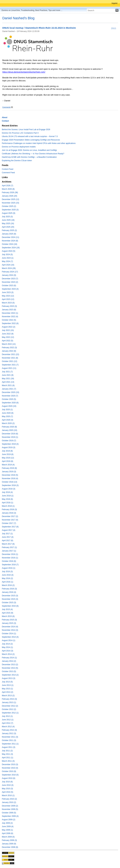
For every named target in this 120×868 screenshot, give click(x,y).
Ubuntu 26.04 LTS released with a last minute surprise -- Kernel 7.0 (30, 136)
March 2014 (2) (8, 654)
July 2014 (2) (7, 644)
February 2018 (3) (9, 509)
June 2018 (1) (8, 496)
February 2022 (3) (9, 348)
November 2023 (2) (10, 282)
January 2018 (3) (9, 513)
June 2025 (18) (8, 220)
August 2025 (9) (9, 213)
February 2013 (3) (9, 699)
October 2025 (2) (9, 206)
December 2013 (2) (10, 665)
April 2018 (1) (7, 503)
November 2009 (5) (10, 809)
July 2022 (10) (8, 330)
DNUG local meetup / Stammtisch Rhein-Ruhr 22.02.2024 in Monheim (39, 28)
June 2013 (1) (8, 685)
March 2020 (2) (8, 423)
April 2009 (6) (7, 833)
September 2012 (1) (10, 713)
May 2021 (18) (8, 379)
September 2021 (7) (10, 365)
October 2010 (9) (9, 771)
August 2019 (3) (9, 447)
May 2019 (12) (8, 458)
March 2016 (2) (8, 585)
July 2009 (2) (7, 823)
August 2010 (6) (9, 778)
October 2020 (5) (9, 399)
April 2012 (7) (7, 723)
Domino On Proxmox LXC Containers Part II (20, 133)
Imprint (114, 3)
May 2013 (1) (7, 689)
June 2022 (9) (8, 334)
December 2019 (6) (10, 434)
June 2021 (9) (8, 375)
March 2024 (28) (9, 268)
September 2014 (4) (10, 637)
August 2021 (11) (9, 368)
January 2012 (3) (9, 733)
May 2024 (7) (7, 261)
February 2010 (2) (9, 799)
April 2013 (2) (7, 692)
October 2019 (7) (9, 441)
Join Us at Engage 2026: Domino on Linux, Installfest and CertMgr (29, 150)
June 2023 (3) (8, 292)
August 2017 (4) (9, 530)
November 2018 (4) (10, 478)
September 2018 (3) (10, 485)
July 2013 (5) (7, 682)
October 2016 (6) (9, 561)
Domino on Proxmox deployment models (19, 147)
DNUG (114, 28)
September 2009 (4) (10, 816)
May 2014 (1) (7, 647)
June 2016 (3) (8, 575)
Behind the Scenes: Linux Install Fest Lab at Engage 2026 (26, 130)
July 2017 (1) (7, 534)
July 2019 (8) (7, 451)
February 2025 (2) (9, 230)
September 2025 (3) (10, 210)
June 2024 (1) (8, 258)
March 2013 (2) (8, 696)
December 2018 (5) (10, 475)
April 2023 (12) (8, 299)
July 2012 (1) (7, 716)
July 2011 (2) (7, 751)
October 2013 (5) (9, 671)
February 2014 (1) (9, 658)
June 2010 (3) (8, 785)
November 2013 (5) (10, 668)
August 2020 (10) (9, 406)
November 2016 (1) (10, 558)
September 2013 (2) (10, 675)
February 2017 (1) (9, 547)
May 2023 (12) (8, 296)
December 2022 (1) (10, 313)
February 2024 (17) (10, 272)
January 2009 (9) (9, 844)
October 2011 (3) (9, 740)
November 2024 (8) (10, 241)
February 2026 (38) (10, 192)
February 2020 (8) (9, 427)
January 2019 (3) (9, 472)
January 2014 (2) (9, 661)
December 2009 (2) (10, 806)
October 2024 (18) (9, 244)
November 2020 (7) (10, 396)
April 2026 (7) (7, 186)
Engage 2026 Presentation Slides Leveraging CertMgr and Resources (31, 140)
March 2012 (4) (8, 727)
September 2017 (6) (10, 527)
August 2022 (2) (9, 327)
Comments (6, 107)
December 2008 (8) (10, 847)
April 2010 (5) (7, 792)
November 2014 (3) (10, 630)
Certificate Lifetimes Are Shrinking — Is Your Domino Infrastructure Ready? (33, 154)
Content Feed (8, 169)
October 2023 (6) (9, 286)
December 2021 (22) (10, 354)
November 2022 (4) (10, 317)
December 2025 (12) (10, 199)
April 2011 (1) (7, 758)
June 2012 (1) (8, 720)
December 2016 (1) (10, 554)
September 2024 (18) (11, 248)
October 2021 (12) (9, 361)
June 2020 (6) (8, 413)
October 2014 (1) (9, 634)
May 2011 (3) (7, 754)
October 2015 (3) (9, 603)
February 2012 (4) (9, 730)
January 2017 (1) (9, 551)
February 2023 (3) (9, 306)
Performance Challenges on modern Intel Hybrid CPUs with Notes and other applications (39, 143)
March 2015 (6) (8, 616)
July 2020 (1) (7, 410)
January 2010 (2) (9, 802)
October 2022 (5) (9, 320)
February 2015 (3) (9, 620)
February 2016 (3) (9, 589)
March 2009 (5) (8, 837)
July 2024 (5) (7, 255)
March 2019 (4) (8, 465)
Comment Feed (8, 173)
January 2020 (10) (9, 430)
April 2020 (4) (7, 420)
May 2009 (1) (7, 830)
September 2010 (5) (10, 775)
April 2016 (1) (7, 582)
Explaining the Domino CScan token (17, 161)
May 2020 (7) (7, 416)
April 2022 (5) (7, 341)
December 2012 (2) (10, 706)
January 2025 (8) (9, 234)
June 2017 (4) (8, 537)
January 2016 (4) (9, 592)
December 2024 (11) (10, 237)
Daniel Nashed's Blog (18, 18)
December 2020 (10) (10, 392)
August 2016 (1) (9, 568)
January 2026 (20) (9, 196)
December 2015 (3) (10, 596)
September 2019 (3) (10, 444)
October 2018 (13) (9, 482)
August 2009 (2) (9, 820)
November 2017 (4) (10, 520)
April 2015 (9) (7, 613)
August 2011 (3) (9, 747)
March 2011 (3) (8, 761)
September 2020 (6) (10, 403)
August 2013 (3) (9, 678)
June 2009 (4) (8, 826)
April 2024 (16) (8, 265)
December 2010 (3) (10, 764)
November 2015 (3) (10, 599)
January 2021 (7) (9, 389)
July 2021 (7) (7, 372)
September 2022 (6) (10, 323)
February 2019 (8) (9, 468)
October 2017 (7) (9, 523)
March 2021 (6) (8, 385)
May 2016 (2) (7, 578)
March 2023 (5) (8, 303)
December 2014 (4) (10, 627)
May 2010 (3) (7, 789)
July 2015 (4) (7, 609)
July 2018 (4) (7, 492)
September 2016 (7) (10, 565)
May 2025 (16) (8, 223)
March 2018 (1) (8, 506)
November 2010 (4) (10, 768)
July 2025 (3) (7, 217)
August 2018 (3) (9, 489)
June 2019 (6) (8, 454)
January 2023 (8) (9, 310)
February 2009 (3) (9, 840)
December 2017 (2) (10, 516)
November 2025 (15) (10, 203)
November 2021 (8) (10, 358)
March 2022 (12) (9, 344)
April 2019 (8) (7, 461)
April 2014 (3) (7, 651)
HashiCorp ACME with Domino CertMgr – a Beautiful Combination (29, 157)
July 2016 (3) (7, 572)
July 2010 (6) (7, 782)
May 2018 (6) (7, 499)
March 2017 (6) (8, 544)
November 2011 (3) (10, 737)
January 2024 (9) (9, 275)
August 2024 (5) (9, 251)
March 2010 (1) (8, 795)
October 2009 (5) (9, 813)
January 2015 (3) (9, 623)
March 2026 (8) (8, 189)
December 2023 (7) (10, 279)
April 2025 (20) (8, 227)
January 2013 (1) (9, 702)
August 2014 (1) (9, 640)
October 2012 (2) (9, 709)
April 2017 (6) (7, 541)
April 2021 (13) (8, 382)
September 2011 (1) (10, 744)
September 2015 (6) (10, 606)
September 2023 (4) (10, 289)
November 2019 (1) (10, 437)
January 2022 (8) (9, 351)
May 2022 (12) (8, 337)
